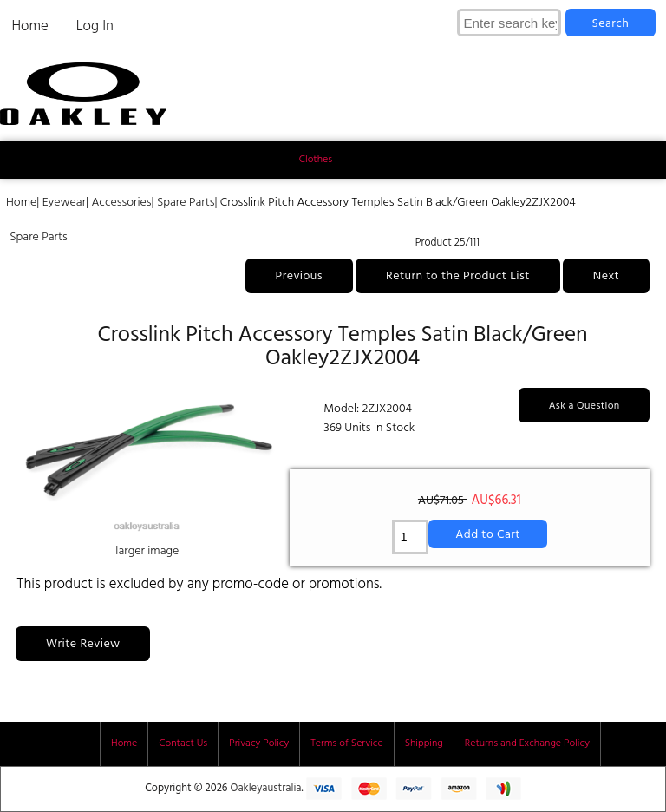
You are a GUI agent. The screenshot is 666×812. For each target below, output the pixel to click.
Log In (95, 26)
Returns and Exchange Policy (527, 743)
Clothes (316, 160)
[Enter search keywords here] (509, 23)
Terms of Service (346, 743)
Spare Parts (186, 203)
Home (29, 26)
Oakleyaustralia (266, 789)
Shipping (424, 743)
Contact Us (183, 743)
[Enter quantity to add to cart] (411, 537)
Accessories (121, 203)
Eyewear (64, 203)
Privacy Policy (259, 743)
